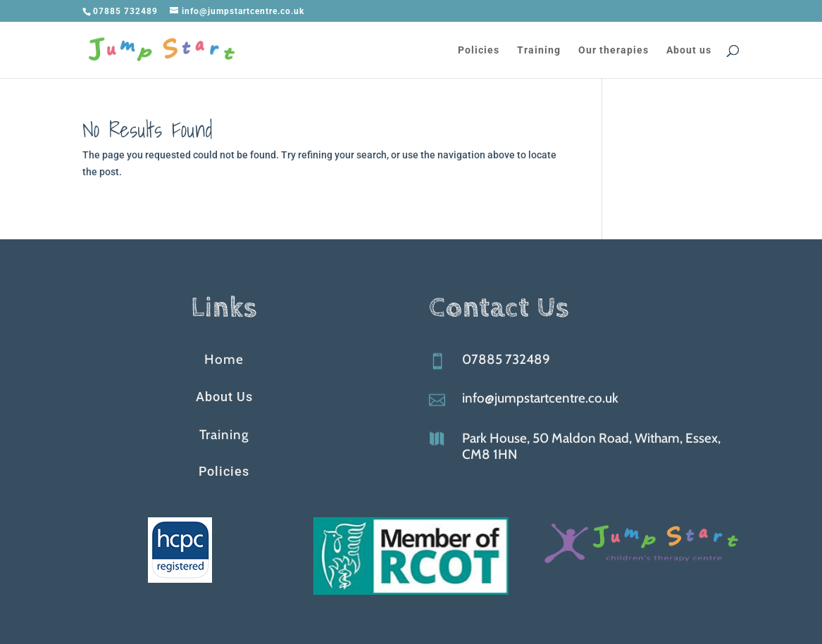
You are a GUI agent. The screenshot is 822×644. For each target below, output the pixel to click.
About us (689, 50)
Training (539, 50)
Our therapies (614, 50)
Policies (479, 50)
